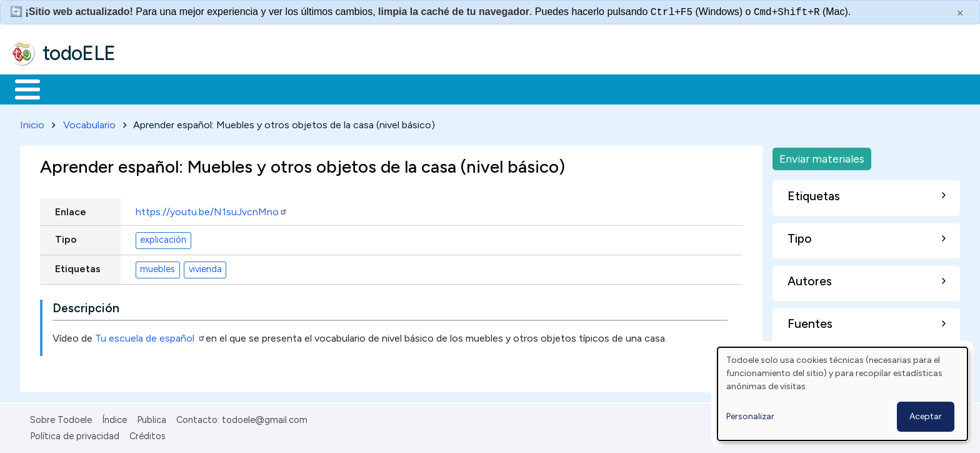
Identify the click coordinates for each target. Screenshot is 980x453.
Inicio (21, 88)
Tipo (66, 237)
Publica (152, 417)
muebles (157, 267)
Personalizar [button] (750, 416)
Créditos (147, 434)
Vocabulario (89, 122)
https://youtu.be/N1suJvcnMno (212, 209)
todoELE (79, 53)
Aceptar (926, 416)
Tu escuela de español (150, 336)
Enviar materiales (822, 156)
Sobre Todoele (61, 417)
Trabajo (225, 88)
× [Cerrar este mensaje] (960, 13)
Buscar (513, 88)
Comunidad (457, 88)
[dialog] (842, 394)
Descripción (86, 306)
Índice (114, 417)
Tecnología (374, 88)
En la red (295, 88)
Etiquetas (78, 266)
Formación (151, 88)
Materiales (70, 88)
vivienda (205, 267)
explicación (163, 238)
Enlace (71, 209)
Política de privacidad (75, 434)
